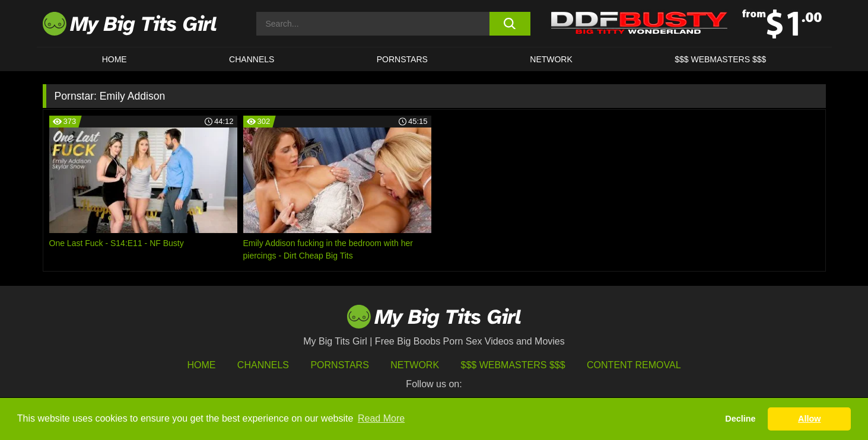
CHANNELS (252, 59)
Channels (263, 365)
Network (551, 59)
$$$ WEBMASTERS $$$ (720, 59)
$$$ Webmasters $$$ (513, 365)
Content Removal (634, 365)
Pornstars (402, 59)
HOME (115, 59)
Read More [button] (381, 418)
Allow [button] (809, 419)
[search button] (510, 24)
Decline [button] (740, 419)
